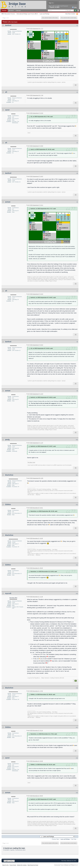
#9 (77, 391)
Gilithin (8, 505)
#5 (77, 173)
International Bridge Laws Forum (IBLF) (27, 14)
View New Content (70, 14)
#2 (77, 92)
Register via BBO (55, 7)
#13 (77, 535)
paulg (7, 440)
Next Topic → (74, 839)
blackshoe (9, 475)
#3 (77, 110)
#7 (77, 291)
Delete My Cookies (22, 865)
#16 (77, 688)
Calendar (18, 10)
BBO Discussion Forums (8, 14)
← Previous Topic (55, 839)
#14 (77, 565)
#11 (77, 475)
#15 (77, 594)
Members (11, 10)
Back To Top (6, 865)
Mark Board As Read (33, 865)
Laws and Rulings (44, 14)
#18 (77, 758)
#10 (77, 440)
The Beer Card (31, 462)
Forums (4, 10)
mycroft (8, 593)
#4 (77, 143)
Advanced (78, 11)
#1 (77, 25)
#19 (77, 793)
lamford (8, 25)
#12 (77, 505)
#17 (77, 727)
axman (8, 202)
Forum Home (13, 865)
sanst (7, 110)
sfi (6, 92)
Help (74, 7)
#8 (77, 342)
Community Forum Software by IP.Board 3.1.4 (66, 865)
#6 (77, 202)
